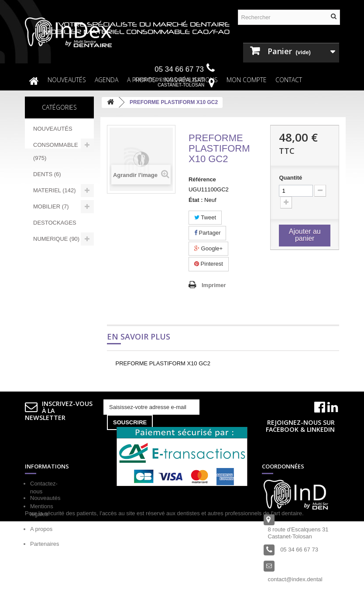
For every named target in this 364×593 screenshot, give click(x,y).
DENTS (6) (47, 174)
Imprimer (214, 285)
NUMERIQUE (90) (56, 239)
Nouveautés (45, 559)
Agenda (106, 80)
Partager (207, 233)
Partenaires (45, 544)
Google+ (208, 248)
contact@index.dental (295, 579)
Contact (289, 80)
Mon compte (247, 80)
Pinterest (209, 264)
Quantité (290, 178)
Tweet (205, 217)
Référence (202, 179)
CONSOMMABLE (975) (56, 151)
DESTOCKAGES (55, 223)
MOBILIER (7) (51, 206)
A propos (41, 529)
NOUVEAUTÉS (67, 80)
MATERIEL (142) (55, 190)
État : (196, 200)
